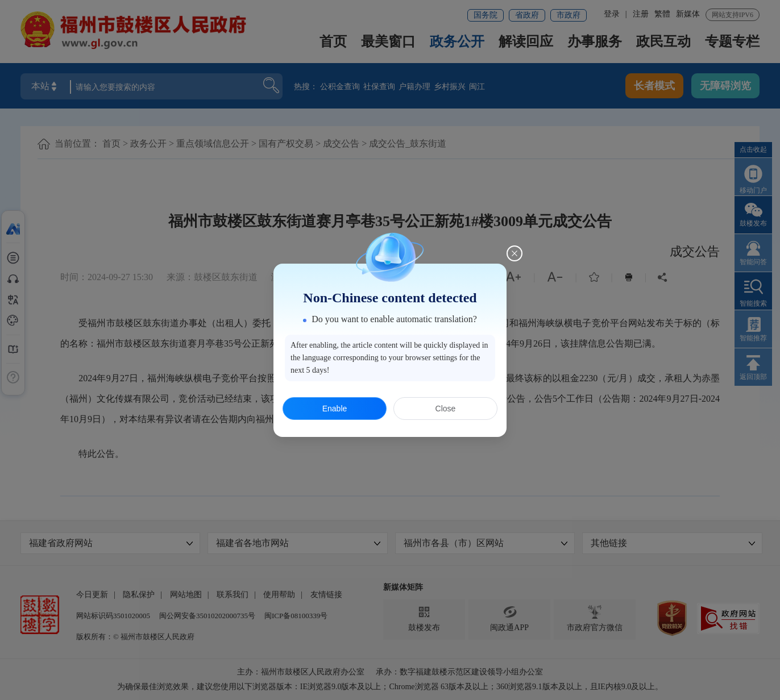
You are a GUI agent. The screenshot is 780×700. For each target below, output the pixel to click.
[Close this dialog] (515, 253)
